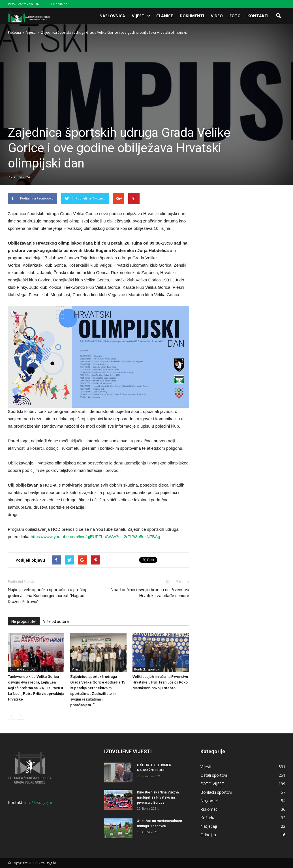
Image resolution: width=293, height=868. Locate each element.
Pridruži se (59, 4)
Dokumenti (192, 16)
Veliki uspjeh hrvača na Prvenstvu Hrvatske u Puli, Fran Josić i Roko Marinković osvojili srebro (160, 682)
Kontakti (258, 16)
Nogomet (209, 801)
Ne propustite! (24, 621)
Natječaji (209, 826)
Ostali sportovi (214, 775)
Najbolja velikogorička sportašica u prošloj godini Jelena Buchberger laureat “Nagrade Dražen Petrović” (47, 596)
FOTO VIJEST (212, 784)
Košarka (208, 818)
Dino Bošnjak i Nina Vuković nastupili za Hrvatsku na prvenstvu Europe (158, 797)
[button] (279, 16)
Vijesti (141, 16)
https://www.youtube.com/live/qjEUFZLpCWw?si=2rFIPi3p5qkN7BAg (95, 537)
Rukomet (209, 809)
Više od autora (56, 621)
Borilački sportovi (22, 669)
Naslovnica (112, 16)
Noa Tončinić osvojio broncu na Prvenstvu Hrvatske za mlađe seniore (150, 593)
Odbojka (208, 835)
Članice (165, 16)
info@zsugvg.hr (38, 802)
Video (217, 16)
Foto (235, 16)
